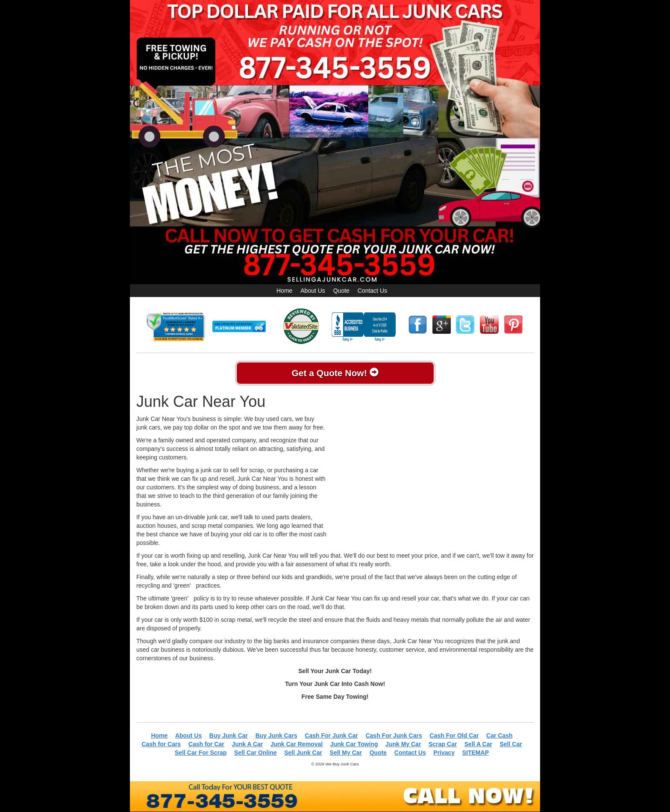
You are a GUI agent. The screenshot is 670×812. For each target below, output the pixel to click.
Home (284, 291)
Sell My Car (346, 753)
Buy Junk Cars (276, 736)
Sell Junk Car (303, 753)
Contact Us (372, 291)
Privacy (444, 753)
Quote (341, 291)
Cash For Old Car (454, 736)
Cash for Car (206, 744)
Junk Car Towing (354, 744)
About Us (313, 291)
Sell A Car (478, 744)
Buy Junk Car (229, 736)
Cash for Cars (161, 744)
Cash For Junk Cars (394, 736)
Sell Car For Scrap (201, 753)
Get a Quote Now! (335, 373)
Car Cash (499, 736)
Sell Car (511, 744)
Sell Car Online (256, 753)
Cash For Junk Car (331, 736)
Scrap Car (443, 744)
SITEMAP (476, 753)
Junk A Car (247, 744)
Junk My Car (403, 744)
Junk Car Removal (297, 744)
